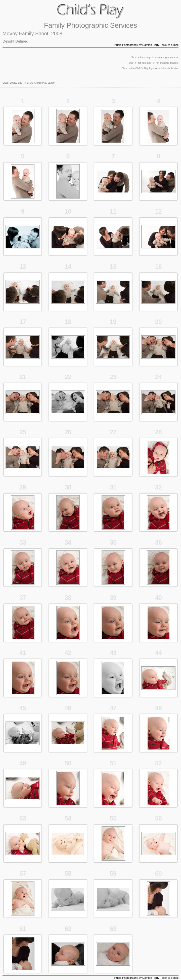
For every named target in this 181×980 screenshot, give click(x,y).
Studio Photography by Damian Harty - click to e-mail (146, 45)
